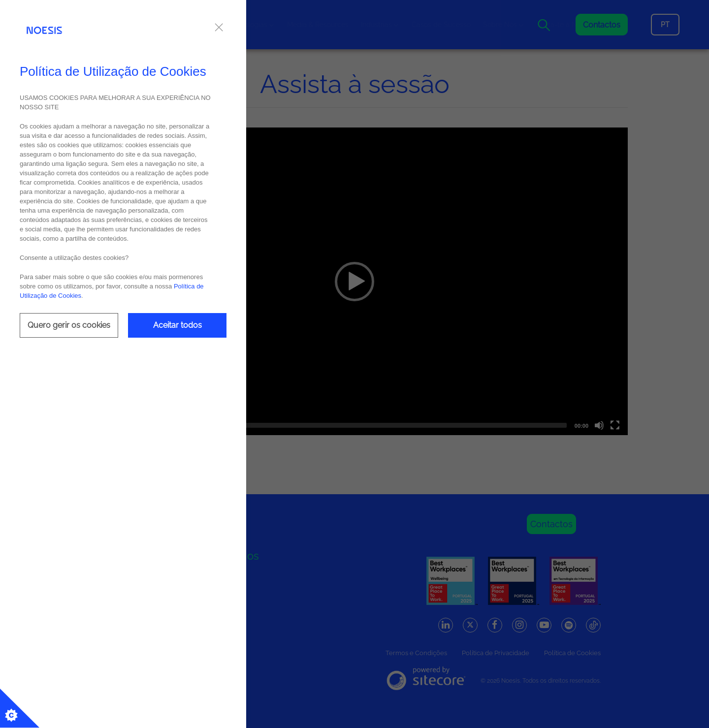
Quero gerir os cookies (69, 325)
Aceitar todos (177, 325)
